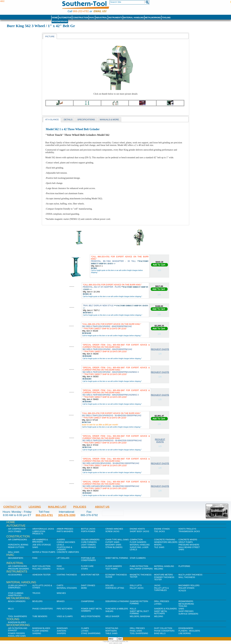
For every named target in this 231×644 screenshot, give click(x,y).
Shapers (61, 633)
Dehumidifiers (16, 558)
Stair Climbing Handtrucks (16, 594)
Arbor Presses (65, 529)
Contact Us (12, 507)
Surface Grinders (188, 614)
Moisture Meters (163, 575)
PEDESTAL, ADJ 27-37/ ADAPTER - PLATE (115, 287)
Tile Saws (159, 547)
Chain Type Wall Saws (117, 540)
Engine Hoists (137, 529)
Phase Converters (43, 609)
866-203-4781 (81, 11)
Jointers (61, 631)
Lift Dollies (63, 558)
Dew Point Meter (90, 575)
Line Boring (185, 633)
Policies (80, 507)
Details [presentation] (68, 120)
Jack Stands (15, 531)
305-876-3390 (67, 515)
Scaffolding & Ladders (64, 548)
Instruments (115, 18)
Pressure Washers (189, 545)
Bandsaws (62, 628)
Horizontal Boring (18, 545)
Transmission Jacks (189, 531)
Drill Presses (162, 601)
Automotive (65, 18)
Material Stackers (67, 588)
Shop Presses (186, 611)
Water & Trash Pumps (44, 552)
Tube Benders (40, 616)
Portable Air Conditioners (88, 559)
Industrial (101, 18)
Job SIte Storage (42, 545)
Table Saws (111, 633)
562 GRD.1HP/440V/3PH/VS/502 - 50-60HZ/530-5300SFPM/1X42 (116, 485)
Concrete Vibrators (68, 552)
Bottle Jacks (88, 529)
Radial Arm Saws (17, 636)
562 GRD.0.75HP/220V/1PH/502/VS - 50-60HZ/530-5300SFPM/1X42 (116, 439)
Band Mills (160, 633)
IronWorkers (186, 601)
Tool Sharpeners (17, 616)
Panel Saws (136, 631)
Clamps (85, 628)
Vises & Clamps (65, 616)
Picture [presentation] (50, 36)
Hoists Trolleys (187, 529)
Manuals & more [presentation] (109, 120)
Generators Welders (166, 542)
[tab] (50, 36)
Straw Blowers (114, 547)
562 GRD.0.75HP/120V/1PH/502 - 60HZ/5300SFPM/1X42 (112, 326)
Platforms (184, 566)
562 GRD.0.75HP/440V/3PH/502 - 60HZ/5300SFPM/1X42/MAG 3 (116, 394)
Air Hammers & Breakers (40, 541)
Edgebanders (186, 628)
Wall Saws (14, 552)
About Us (102, 507)
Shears (109, 611)
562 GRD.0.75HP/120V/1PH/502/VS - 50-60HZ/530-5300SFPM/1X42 (112, 416)
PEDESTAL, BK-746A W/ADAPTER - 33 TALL (120, 260)
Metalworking (153, 18)
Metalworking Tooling (186, 605)
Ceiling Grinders (90, 540)
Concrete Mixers (188, 540)
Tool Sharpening (139, 633)
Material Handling (134, 18)
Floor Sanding (40, 631)
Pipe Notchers (65, 609)
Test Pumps (111, 569)
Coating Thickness (67, 575)
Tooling (166, 18)
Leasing (35, 507)
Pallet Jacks (137, 588)
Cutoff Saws (112, 542)
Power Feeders (16, 633)
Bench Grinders (17, 601)
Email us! (100, 11)
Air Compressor (17, 529)
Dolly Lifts (136, 585)
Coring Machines (66, 542)
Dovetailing (112, 628)
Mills (11, 609)
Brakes (61, 601)
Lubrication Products (39, 533)
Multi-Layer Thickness (190, 575)
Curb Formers (89, 542)
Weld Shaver (112, 616)
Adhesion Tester (41, 575)
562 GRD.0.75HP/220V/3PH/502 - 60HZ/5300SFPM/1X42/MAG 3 (116, 371)
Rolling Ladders (41, 569)
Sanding (37, 633)
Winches (61, 593)
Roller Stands (186, 588)
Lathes (158, 604)
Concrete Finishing (165, 540)
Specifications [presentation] (86, 120)
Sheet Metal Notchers (161, 612)
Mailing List (57, 507)
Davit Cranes (88, 585)
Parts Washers (65, 531)
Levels (60, 545)
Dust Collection (41, 566)
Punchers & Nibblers (117, 609)
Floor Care (87, 566)
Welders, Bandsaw (140, 616)
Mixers (158, 545)
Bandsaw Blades (17, 622)
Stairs (84, 569)
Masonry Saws (113, 545)
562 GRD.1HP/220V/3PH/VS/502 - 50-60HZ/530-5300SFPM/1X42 (116, 462)
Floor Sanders (138, 542)
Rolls (133, 609)
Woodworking (60, 21)
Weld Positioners (91, 616)
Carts (60, 585)
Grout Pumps (186, 542)
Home (55, 18)
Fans (35, 558)
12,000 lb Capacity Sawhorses (17, 587)
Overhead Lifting (115, 588)
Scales (60, 569)
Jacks (157, 585)
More (84, 588)
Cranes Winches (114, 529)
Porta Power (88, 531)
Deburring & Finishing (117, 601)
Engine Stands (162, 529)
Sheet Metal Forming (117, 558)
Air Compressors (17, 540)
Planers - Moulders (189, 631)
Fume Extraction (139, 566)
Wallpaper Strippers (141, 569)
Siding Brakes (89, 547)
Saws (35, 547)
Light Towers (88, 545)
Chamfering (88, 601)
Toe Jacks (159, 531)
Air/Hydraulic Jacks (43, 529)
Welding (159, 569)
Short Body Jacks (139, 531)
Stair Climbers (138, 558)
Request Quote (160, 349)
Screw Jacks (112, 531)
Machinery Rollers (189, 585)
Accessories (15, 575)
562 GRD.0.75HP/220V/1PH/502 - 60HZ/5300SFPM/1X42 (116, 348)
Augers (61, 540)
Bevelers (37, 601)
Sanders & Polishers (165, 609)
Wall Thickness (187, 577)
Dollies (109, 585)
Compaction (136, 540)
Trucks (36, 593)
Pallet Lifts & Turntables (161, 589)
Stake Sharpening (91, 633)
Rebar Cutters (16, 547)
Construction (80, 18)
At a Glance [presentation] (52, 120)
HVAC (92, 18)
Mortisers (111, 631)
